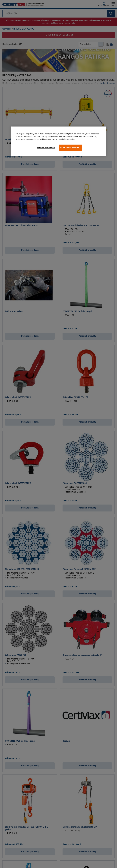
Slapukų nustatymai (46, 148)
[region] (59, 141)
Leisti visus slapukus (71, 148)
